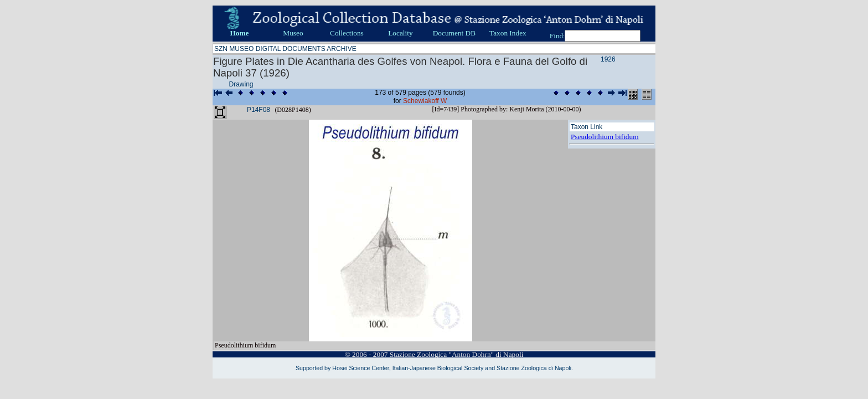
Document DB (454, 33)
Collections (347, 33)
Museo (293, 33)
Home (239, 33)
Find (556, 36)
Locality (400, 33)
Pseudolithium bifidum (605, 137)
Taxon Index (508, 33)
